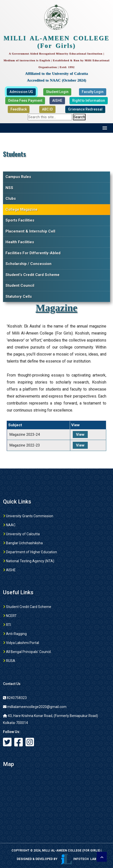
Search (79, 117)
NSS (9, 188)
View (80, 434)
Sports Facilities (20, 220)
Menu (105, 128)
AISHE (57, 100)
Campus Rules (18, 177)
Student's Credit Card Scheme (32, 275)
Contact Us (12, 684)
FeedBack (19, 109)
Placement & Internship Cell (30, 231)
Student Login (57, 92)
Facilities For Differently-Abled (33, 253)
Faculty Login (93, 92)
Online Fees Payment (25, 100)
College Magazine (21, 209)
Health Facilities (20, 242)
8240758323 (15, 698)
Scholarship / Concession (28, 264)
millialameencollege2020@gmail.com (35, 707)
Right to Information (89, 100)
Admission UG (21, 92)
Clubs (11, 198)
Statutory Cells (19, 296)
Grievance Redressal (85, 109)
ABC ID (47, 109)
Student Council (20, 285)
